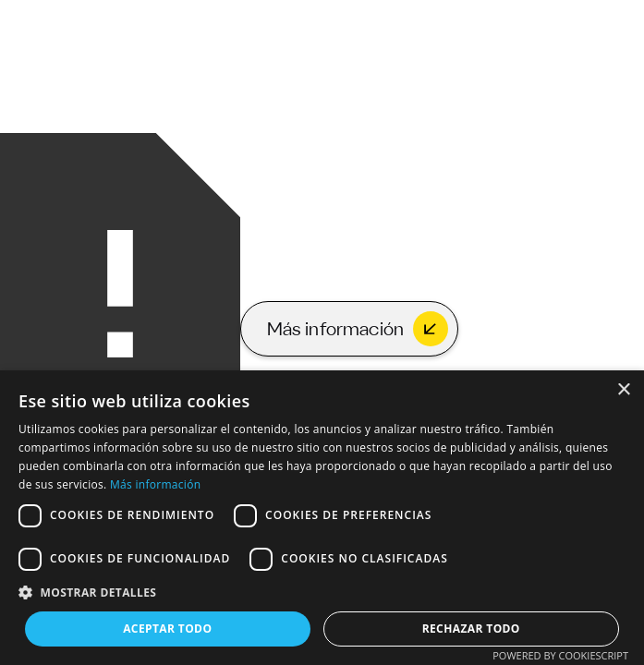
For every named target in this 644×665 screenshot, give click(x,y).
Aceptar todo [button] (167, 629)
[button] (322, 592)
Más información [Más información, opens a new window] (155, 484)
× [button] (623, 390)
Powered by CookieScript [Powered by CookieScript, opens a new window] (560, 655)
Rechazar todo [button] (471, 629)
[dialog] (322, 518)
